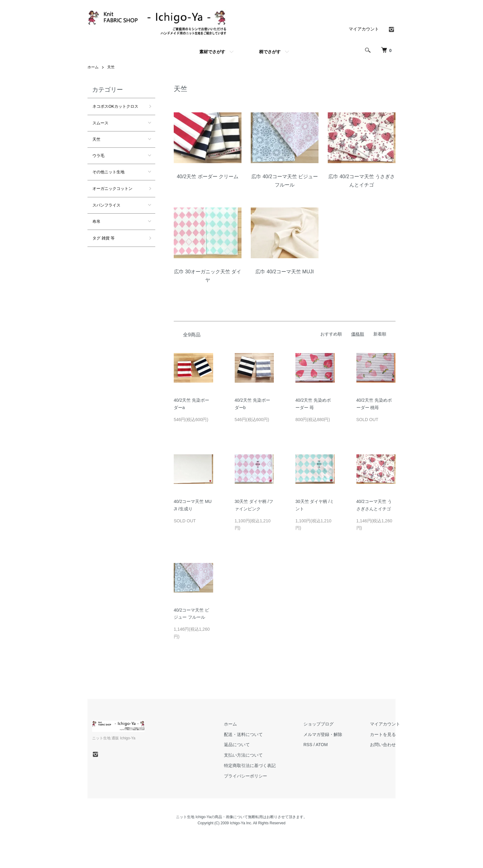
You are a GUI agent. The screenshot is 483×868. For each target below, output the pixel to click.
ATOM (322, 745)
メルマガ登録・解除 (323, 734)
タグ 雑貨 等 (103, 238)
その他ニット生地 (108, 172)
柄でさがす (270, 52)
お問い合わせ (383, 745)
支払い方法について (243, 755)
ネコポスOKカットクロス (115, 106)
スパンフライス (106, 205)
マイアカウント (364, 29)
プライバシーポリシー (246, 776)
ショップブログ (319, 724)
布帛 (96, 221)
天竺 (111, 67)
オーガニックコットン (112, 189)
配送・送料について (243, 734)
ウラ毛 (98, 156)
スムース (100, 123)
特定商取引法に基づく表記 (250, 766)
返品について (237, 745)
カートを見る (383, 734)
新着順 (380, 334)
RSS (308, 745)
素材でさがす (212, 52)
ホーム (93, 67)
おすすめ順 (331, 334)
